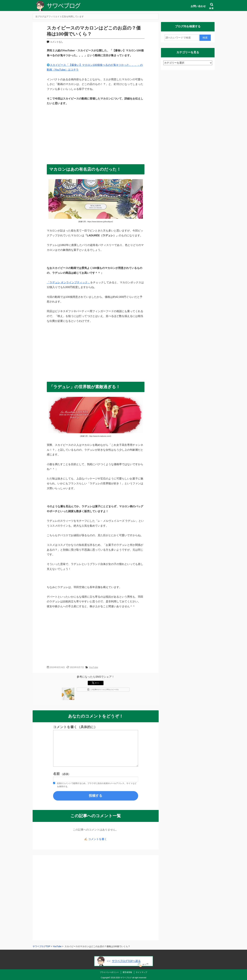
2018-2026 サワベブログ (121, 978)
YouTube (93, 667)
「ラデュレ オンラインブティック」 (69, 282)
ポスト (96, 683)
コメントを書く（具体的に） (75, 727)
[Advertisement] (96, 133)
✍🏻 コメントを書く (96, 839)
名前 (62, 774)
